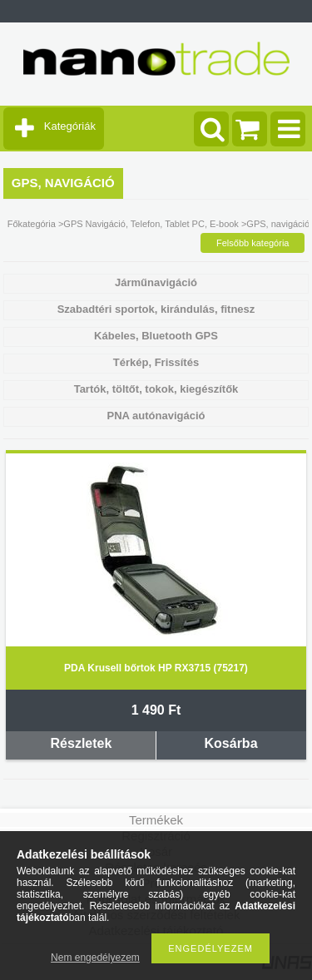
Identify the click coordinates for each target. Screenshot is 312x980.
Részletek (82, 743)
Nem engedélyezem (95, 958)
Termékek (156, 820)
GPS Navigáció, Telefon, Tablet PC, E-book (151, 224)
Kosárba (231, 743)
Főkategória (32, 224)
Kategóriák (70, 126)
